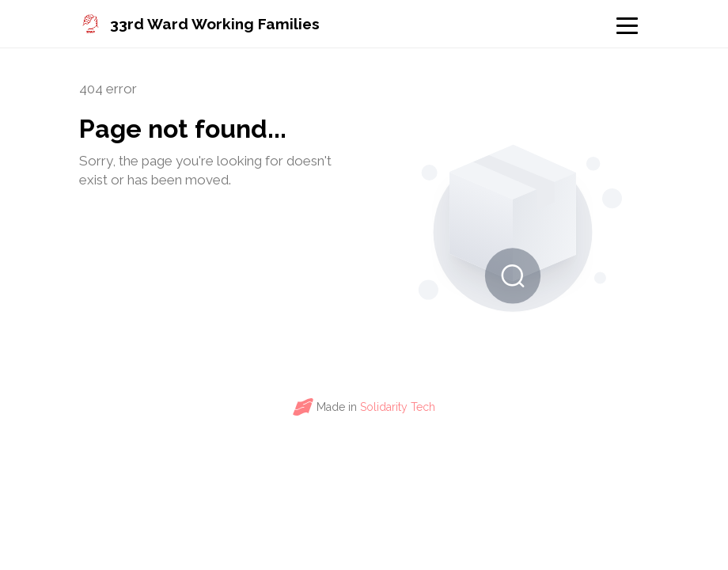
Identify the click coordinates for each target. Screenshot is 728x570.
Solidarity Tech (398, 407)
